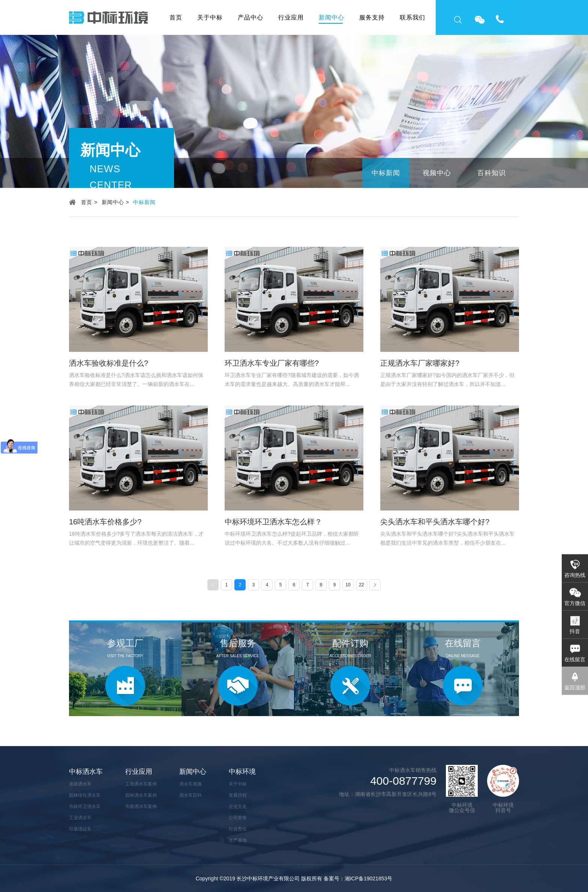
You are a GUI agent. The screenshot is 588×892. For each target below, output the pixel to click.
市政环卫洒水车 (85, 806)
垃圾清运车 (80, 829)
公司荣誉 (238, 818)
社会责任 (238, 829)
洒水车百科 (190, 795)
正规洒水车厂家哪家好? (420, 363)
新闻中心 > (115, 202)
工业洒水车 (80, 818)
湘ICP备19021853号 (369, 878)
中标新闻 (386, 173)
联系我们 (412, 17)
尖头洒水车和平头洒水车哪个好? (435, 522)
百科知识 (492, 173)
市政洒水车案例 (141, 806)
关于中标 (210, 17)
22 (361, 585)
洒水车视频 (190, 784)
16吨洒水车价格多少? (105, 522)
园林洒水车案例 (141, 795)
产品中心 (250, 17)
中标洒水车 (86, 772)
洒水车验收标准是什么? (109, 363)
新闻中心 (331, 17)
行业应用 (291, 17)
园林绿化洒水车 (85, 795)
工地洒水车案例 (141, 784)
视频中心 (437, 173)
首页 (176, 17)
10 (348, 585)
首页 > (89, 202)
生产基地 (238, 840)
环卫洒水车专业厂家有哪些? (272, 363)
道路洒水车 (80, 784)
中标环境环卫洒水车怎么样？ (273, 522)
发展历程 (238, 795)
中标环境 (242, 772)
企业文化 (238, 806)
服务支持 (372, 17)
